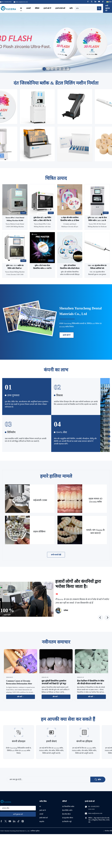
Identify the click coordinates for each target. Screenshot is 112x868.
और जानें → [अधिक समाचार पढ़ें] (21, 697)
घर (21, 8)
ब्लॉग (71, 8)
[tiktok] (18, 821)
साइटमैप (42, 822)
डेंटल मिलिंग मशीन (67, 810)
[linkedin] (14, 821)
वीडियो (37, 8)
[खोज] (99, 8)
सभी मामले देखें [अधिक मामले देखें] (56, 555)
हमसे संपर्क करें (60, 8)
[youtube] (10, 821)
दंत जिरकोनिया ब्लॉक (68, 807)
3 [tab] (52, 69)
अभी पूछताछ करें (108, 8)
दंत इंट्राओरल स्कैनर (68, 818)
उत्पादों (28, 8)
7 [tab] (68, 69)
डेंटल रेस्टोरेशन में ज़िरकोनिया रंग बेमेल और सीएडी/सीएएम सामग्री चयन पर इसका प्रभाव (91, 684)
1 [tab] (44, 69)
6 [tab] (64, 69)
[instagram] (23, 821)
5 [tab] (60, 69)
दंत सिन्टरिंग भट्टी (67, 822)
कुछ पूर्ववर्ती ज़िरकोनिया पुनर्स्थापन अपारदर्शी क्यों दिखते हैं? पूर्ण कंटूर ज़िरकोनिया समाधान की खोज (54, 684)
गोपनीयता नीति (108, 831)
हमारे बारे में (47, 8)
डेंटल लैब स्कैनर (66, 814)
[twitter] (6, 821)
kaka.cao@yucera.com (22, 2)
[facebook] (1, 821)
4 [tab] (56, 69)
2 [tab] (48, 69)
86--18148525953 (94, 807)
